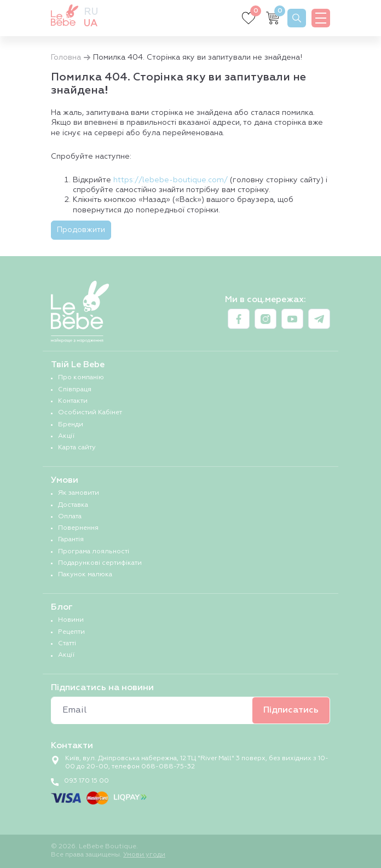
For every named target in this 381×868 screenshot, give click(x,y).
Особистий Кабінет (90, 413)
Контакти (73, 401)
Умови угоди (144, 855)
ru (91, 12)
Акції (66, 436)
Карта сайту (77, 448)
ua (91, 24)
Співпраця (75, 390)
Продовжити (81, 230)
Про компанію (81, 378)
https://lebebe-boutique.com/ (171, 180)
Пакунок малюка (85, 575)
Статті (67, 644)
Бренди (71, 425)
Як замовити (79, 493)
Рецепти (71, 632)
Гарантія (71, 540)
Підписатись (291, 710)
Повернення (78, 528)
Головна (66, 57)
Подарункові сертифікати (100, 563)
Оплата (70, 517)
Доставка (73, 505)
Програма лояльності (94, 552)
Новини (71, 620)
